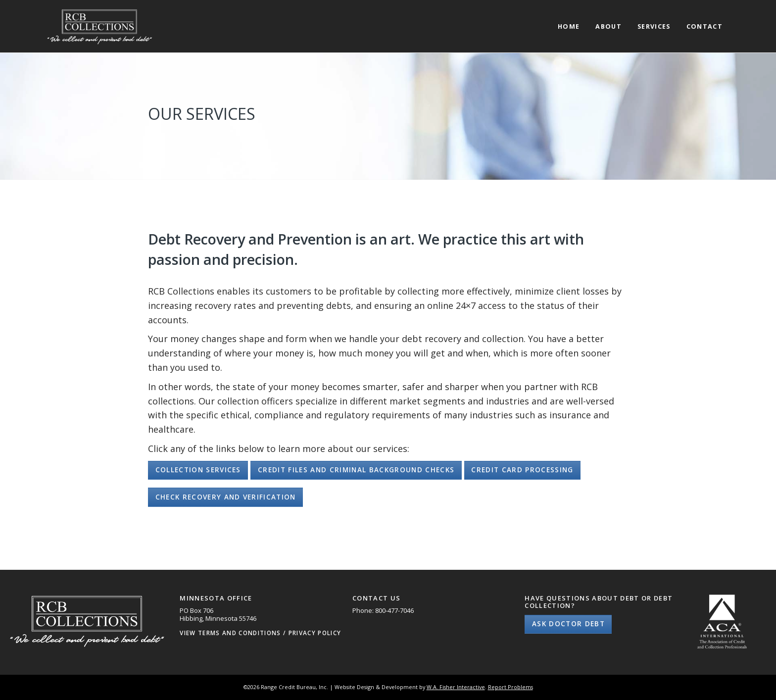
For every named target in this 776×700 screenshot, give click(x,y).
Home (569, 27)
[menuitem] (569, 18)
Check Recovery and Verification (226, 497)
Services (654, 27)
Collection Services (198, 470)
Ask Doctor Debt (568, 624)
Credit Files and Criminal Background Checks (356, 470)
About (608, 27)
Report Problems (510, 687)
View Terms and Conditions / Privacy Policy (260, 633)
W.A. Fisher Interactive (456, 687)
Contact (704, 27)
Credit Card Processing (522, 470)
